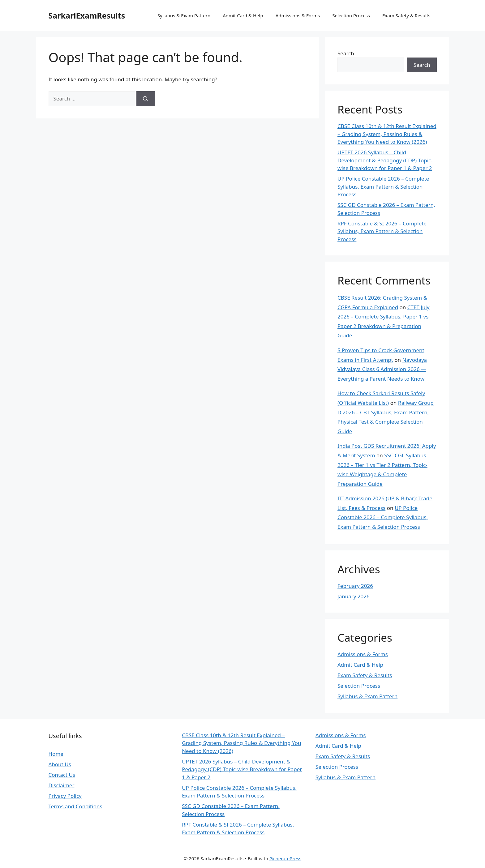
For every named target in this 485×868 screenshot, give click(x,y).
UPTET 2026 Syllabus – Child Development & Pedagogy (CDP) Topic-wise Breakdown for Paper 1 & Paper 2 (385, 160)
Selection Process (351, 15)
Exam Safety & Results (406, 15)
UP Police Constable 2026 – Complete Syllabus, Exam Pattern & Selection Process (383, 186)
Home (56, 754)
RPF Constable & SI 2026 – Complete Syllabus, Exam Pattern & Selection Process (382, 231)
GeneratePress (285, 858)
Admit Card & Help (243, 15)
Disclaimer (62, 785)
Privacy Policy (65, 796)
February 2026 (355, 586)
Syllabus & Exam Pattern (184, 15)
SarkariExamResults (87, 15)
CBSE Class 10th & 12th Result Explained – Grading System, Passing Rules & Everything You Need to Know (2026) (387, 134)
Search (346, 53)
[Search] (146, 99)
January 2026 (354, 596)
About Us (60, 764)
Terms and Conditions (75, 806)
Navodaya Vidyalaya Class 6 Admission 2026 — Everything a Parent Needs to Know (382, 369)
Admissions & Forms (298, 15)
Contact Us (62, 775)
